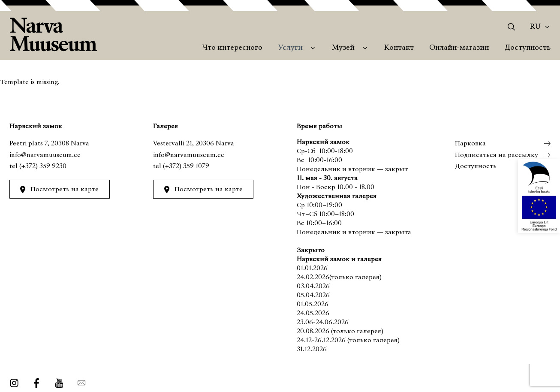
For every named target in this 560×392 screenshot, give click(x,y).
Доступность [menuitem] (528, 48)
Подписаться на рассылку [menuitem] (496, 155)
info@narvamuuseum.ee (45, 155)
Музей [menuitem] (343, 48)
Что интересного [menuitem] (232, 48)
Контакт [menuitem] (399, 48)
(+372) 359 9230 (43, 166)
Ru (535, 27)
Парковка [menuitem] (470, 144)
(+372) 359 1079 (186, 166)
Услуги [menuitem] (291, 48)
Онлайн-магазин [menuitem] (459, 48)
